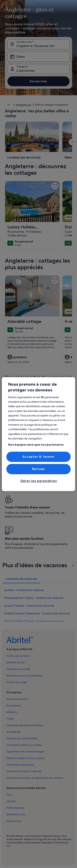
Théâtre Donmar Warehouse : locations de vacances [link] (37, 613)
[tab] (21, 579)
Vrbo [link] (9, 795)
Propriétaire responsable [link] (20, 765)
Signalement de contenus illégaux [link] (26, 752)
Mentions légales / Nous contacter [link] (26, 758)
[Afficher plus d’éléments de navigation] (9, 105)
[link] (55, 186)
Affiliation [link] (12, 712)
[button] (38, 565)
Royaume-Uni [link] (24, 105)
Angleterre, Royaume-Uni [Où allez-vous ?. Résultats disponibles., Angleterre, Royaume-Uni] (35, 46)
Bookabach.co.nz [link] (16, 814)
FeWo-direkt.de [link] (15, 808)
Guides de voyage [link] (17, 682)
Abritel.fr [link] (11, 801)
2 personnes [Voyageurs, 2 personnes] (26, 71)
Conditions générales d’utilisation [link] (25, 725)
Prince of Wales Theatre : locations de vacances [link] (34, 621)
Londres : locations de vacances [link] (24, 590)
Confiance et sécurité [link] (18, 669)
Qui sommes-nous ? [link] (18, 699)
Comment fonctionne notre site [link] (24, 771)
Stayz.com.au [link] (14, 821)
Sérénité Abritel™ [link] (16, 662)
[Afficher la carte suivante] (72, 142)
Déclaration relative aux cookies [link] (24, 745)
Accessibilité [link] (14, 732)
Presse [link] (10, 719)
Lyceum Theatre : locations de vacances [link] (29, 606)
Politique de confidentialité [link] (22, 738)
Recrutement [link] (14, 706)
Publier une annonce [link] (18, 656)
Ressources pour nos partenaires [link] (25, 676)
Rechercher (38, 81)
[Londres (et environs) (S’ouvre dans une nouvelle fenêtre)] (24, 158)
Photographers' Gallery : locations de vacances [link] (34, 598)
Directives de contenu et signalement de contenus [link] (35, 778)
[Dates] (38, 57)
